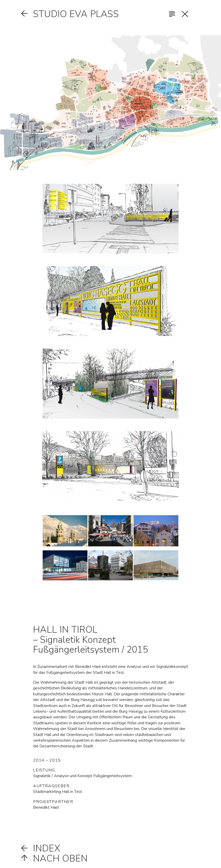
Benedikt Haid (46, 807)
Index (47, 848)
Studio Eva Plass (76, 14)
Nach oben (60, 859)
